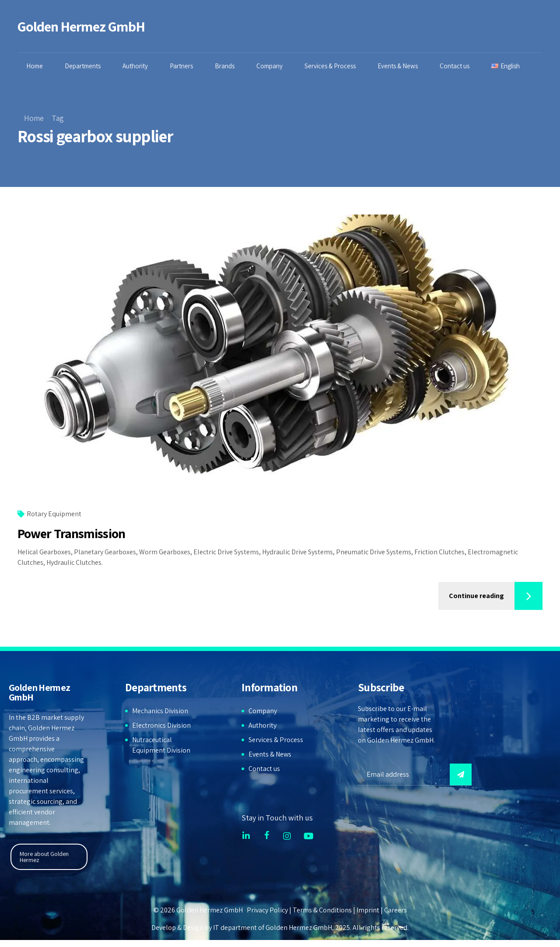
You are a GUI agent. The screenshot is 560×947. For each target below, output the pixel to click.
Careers (395, 910)
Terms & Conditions (322, 910)
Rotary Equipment (54, 514)
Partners (184, 66)
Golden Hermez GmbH (81, 26)
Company (272, 66)
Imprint (368, 910)
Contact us (457, 66)
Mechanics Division (160, 711)
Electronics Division (161, 725)
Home (37, 66)
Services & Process (332, 66)
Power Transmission (71, 534)
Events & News (400, 66)
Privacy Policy (267, 910)
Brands (227, 66)
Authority (137, 66)
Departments (85, 66)
